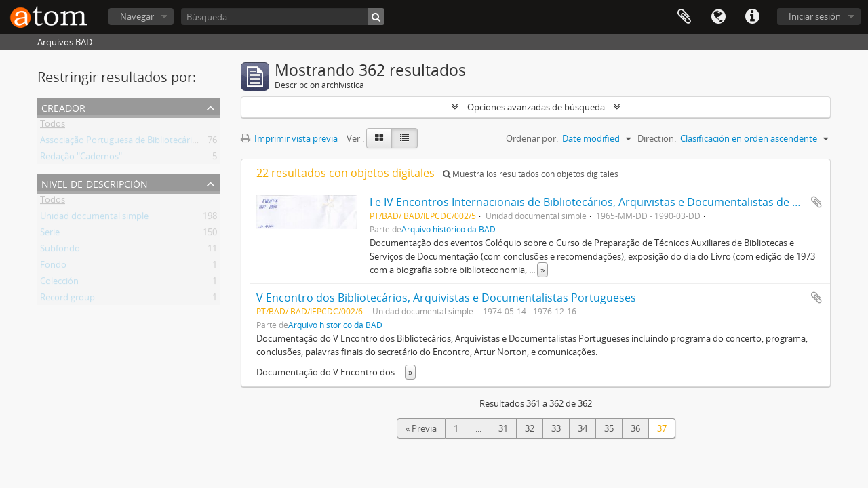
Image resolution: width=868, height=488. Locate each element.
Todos (53, 126)
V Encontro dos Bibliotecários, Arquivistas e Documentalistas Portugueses (446, 298)
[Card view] (379, 138)
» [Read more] (542, 270)
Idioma (718, 17)
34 (583, 428)
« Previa (421, 428)
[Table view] (405, 138)
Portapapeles (684, 17)
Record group (67, 300)
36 (635, 428)
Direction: (657, 138)
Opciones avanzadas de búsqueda (536, 107)
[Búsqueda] (283, 17)
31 (503, 428)
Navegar (137, 16)
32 (530, 428)
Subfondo (60, 251)
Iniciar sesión (815, 16)
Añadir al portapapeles (816, 202)
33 (556, 428)
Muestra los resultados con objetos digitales (531, 174)
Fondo (53, 267)
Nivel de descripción (95, 183)
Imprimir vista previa (289, 138)
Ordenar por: (532, 138)
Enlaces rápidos (752, 17)
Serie (50, 235)
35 (609, 428)
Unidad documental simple (94, 218)
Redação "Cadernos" (81, 159)
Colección (59, 283)
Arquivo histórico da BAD (449, 229)
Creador (63, 107)
